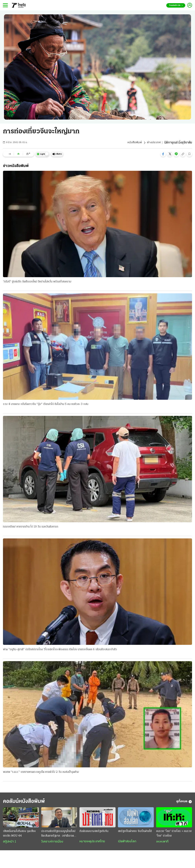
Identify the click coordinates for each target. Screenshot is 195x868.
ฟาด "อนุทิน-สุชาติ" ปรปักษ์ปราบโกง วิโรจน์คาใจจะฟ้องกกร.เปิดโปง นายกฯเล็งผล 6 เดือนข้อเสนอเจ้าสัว (60, 650)
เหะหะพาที (162, 843)
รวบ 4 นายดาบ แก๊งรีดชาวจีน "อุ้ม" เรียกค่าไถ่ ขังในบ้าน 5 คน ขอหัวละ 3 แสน (46, 404)
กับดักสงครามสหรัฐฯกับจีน (94, 833)
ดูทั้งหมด (184, 803)
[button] (163, 154)
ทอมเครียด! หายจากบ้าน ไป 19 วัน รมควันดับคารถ (31, 527)
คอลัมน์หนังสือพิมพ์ (26, 803)
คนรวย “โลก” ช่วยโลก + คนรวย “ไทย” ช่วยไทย (174, 835)
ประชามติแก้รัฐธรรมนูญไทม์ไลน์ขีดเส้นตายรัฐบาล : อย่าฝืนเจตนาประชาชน (59, 835)
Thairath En (176, 5)
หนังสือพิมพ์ (134, 143)
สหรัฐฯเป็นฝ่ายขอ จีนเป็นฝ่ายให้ (135, 833)
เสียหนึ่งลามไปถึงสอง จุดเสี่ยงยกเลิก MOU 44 (19, 835)
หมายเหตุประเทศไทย (92, 843)
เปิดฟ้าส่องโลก (127, 843)
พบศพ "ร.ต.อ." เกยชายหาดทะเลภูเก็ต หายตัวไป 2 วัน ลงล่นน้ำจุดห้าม (41, 773)
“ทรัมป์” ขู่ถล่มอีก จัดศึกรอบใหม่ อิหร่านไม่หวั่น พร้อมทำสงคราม (37, 282)
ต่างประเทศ (153, 143)
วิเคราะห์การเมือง (52, 843)
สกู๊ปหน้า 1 (10, 843)
